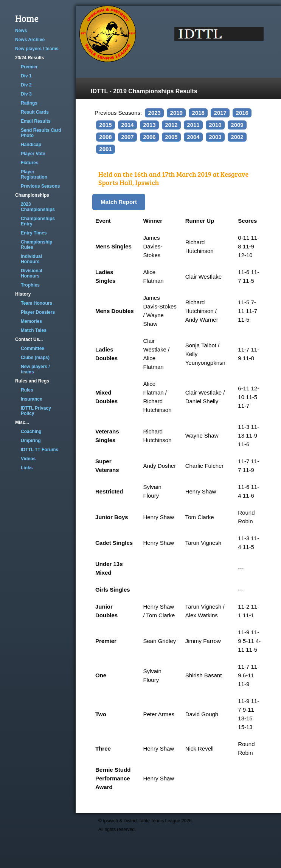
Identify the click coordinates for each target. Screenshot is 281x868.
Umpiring (31, 441)
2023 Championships (38, 207)
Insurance (32, 399)
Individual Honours (31, 259)
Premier (29, 67)
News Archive (30, 40)
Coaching (31, 432)
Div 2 (26, 85)
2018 (198, 113)
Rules (27, 390)
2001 (105, 149)
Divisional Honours (32, 273)
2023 (154, 113)
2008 (105, 137)
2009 (237, 125)
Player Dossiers (38, 312)
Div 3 (26, 94)
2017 (220, 113)
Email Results (36, 121)
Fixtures (30, 163)
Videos (28, 459)
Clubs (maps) (35, 358)
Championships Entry (38, 221)
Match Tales (34, 330)
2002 (237, 137)
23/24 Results (30, 58)
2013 (149, 125)
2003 (215, 137)
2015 (105, 125)
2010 (215, 125)
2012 (171, 125)
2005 (171, 137)
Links (27, 468)
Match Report (119, 202)
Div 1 (26, 76)
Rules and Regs (32, 381)
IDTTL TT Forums (40, 450)
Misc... (22, 422)
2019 (176, 113)
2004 (193, 137)
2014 (127, 125)
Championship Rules (36, 245)
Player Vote (33, 154)
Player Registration (34, 174)
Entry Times (34, 233)
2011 (193, 125)
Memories (31, 321)
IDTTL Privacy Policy (36, 411)
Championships (32, 195)
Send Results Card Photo (41, 133)
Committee (33, 348)
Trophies (30, 285)
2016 (242, 113)
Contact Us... (29, 339)
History (23, 294)
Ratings (29, 103)
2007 (127, 137)
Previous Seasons (40, 186)
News (21, 31)
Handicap (31, 145)
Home (27, 18)
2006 (149, 137)
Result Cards (35, 112)
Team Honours (36, 303)
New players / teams (37, 49)
